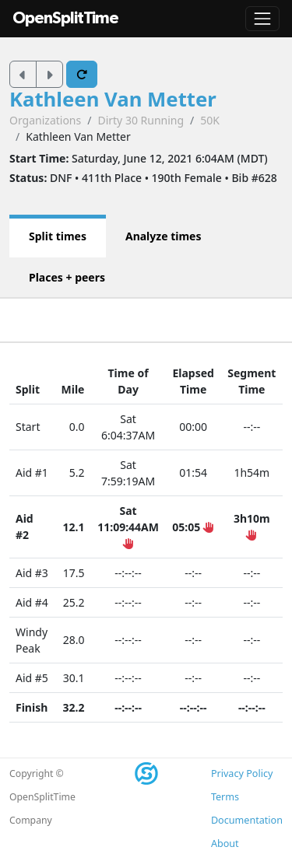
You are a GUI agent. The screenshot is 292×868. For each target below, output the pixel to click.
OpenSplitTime (65, 18)
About (225, 843)
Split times (58, 236)
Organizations (45, 120)
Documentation (247, 820)
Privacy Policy (242, 773)
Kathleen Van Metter (113, 99)
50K (210, 120)
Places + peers (67, 277)
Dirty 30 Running (141, 120)
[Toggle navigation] (262, 19)
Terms (225, 797)
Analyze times (164, 236)
